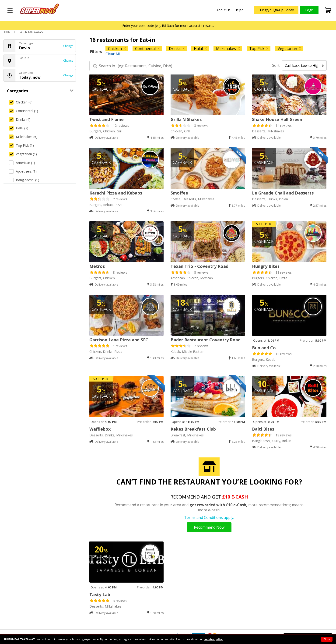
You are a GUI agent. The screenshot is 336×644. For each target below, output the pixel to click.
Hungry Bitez (266, 266)
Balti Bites (263, 429)
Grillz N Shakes (186, 119)
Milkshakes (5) (23, 137)
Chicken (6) (21, 102)
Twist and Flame (107, 119)
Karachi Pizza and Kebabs (116, 193)
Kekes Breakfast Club (193, 429)
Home (8, 32)
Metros (97, 266)
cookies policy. (213, 639)
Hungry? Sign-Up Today (276, 10)
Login (309, 10)
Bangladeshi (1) (24, 180)
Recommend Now (209, 527)
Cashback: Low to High (304, 65)
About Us (224, 10)
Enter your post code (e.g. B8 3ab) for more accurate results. (168, 26)
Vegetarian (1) (23, 154)
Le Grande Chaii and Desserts (283, 193)
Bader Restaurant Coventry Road (206, 340)
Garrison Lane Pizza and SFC (119, 340)
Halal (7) (19, 128)
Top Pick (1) (21, 145)
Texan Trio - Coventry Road (199, 266)
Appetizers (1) (23, 171)
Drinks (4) (20, 119)
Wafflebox (100, 429)
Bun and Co (264, 348)
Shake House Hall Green (277, 119)
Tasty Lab (100, 594)
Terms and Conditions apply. (209, 517)
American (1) (22, 163)
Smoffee (179, 193)
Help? (239, 10)
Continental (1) (23, 111)
